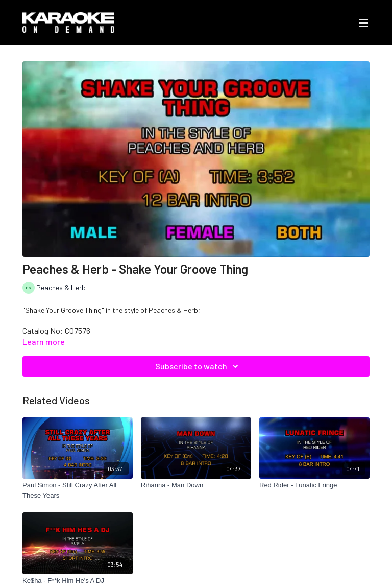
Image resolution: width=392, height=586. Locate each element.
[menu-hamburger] (363, 22)
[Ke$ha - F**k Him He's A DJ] (78, 581)
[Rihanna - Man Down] (196, 485)
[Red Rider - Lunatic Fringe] (314, 485)
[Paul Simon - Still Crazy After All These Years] (78, 490)
